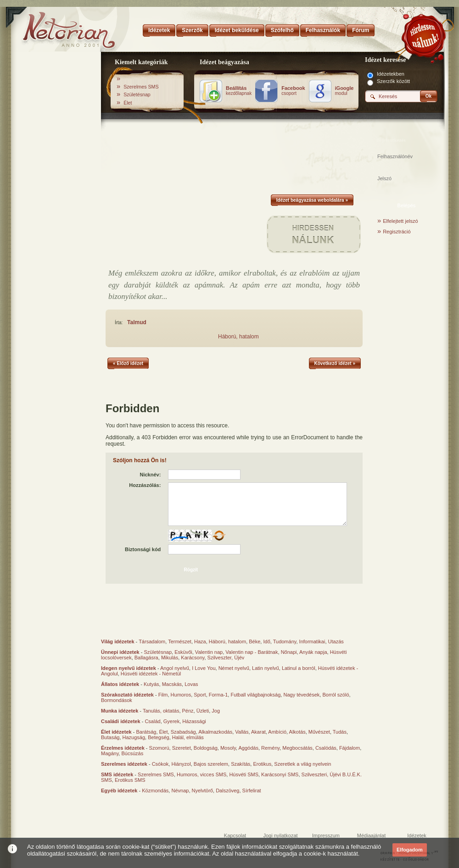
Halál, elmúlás (188, 737)
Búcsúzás (132, 753)
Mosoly (228, 748)
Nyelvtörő (202, 791)
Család (152, 721)
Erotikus (262, 764)
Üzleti (203, 711)
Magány (110, 753)
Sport (200, 695)
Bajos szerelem (211, 764)
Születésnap (137, 94)
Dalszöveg (227, 791)
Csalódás (326, 748)
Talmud (137, 322)
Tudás (340, 732)
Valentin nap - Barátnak (252, 652)
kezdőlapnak (239, 91)
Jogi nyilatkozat (280, 835)
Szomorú (159, 748)
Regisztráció (397, 232)
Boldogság (206, 748)
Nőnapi (289, 652)
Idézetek (417, 835)
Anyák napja (313, 652)
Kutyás (151, 684)
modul (344, 91)
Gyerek (171, 721)
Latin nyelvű (266, 668)
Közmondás (155, 791)
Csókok (160, 764)
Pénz (188, 711)
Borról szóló (336, 695)
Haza (200, 641)
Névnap (180, 791)
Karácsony (193, 658)
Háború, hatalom (238, 337)
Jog (216, 711)
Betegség (158, 737)
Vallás (242, 732)
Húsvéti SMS (244, 774)
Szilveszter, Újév (226, 658)
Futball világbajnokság (255, 695)
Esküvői (183, 652)
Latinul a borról (299, 668)
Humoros (181, 695)
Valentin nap (209, 652)
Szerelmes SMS (141, 87)
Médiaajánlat (371, 835)
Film (163, 695)
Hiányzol (181, 764)
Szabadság (183, 732)
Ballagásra (146, 658)
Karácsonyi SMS (280, 774)
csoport (293, 91)
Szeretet (182, 748)
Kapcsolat (235, 835)
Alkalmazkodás (215, 732)
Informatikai (312, 641)
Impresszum (326, 835)
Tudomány (285, 641)
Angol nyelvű (175, 668)
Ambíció (277, 732)
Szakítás (241, 764)
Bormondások (117, 700)
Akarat (258, 732)
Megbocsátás (297, 748)
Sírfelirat (252, 791)
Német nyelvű (234, 668)
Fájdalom (350, 748)
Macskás (172, 684)
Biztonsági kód (143, 549)
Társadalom (152, 641)
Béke (255, 641)
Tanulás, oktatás (161, 711)
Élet (128, 103)
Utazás (336, 641)
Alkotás (297, 732)
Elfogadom (410, 850)
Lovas (191, 684)
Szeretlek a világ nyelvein (302, 764)
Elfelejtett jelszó (400, 221)
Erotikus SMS (130, 780)
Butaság (110, 737)
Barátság (146, 732)
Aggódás (248, 748)
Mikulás (170, 658)
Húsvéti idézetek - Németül (151, 674)
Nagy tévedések (301, 695)
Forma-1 (218, 695)
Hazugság (134, 737)
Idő (266, 641)
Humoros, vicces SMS (202, 774)
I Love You (204, 668)
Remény (270, 748)
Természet (180, 641)
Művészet (319, 732)
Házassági (194, 721)
